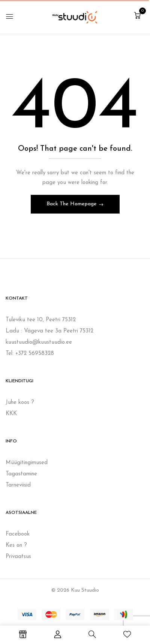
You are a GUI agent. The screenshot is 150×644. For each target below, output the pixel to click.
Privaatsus (18, 557)
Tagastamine (21, 474)
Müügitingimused (27, 463)
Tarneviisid (18, 485)
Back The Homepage (72, 204)
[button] (137, 16)
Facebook (18, 534)
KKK (11, 414)
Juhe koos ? (20, 403)
